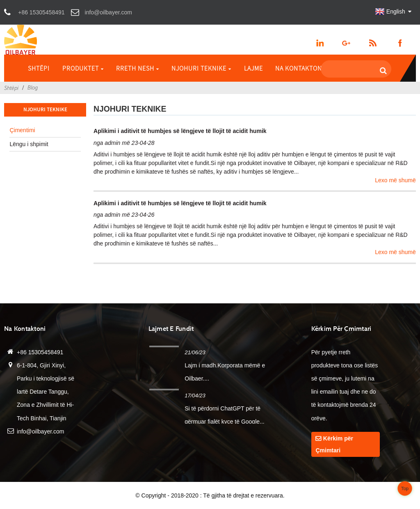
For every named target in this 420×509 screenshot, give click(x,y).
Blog (33, 87)
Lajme (253, 68)
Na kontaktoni (300, 68)
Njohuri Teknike (201, 68)
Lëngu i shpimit (29, 144)
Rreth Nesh (138, 68)
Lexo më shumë (395, 180)
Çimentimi (22, 130)
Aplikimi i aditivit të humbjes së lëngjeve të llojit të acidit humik (180, 131)
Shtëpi (39, 68)
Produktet (83, 68)
